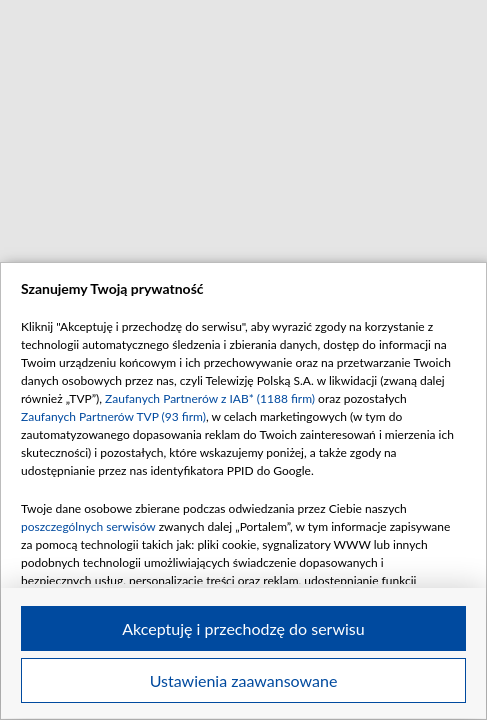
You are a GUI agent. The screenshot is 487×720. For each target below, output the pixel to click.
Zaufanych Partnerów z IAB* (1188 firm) (210, 398)
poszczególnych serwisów (88, 526)
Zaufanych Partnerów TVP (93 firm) (113, 416)
